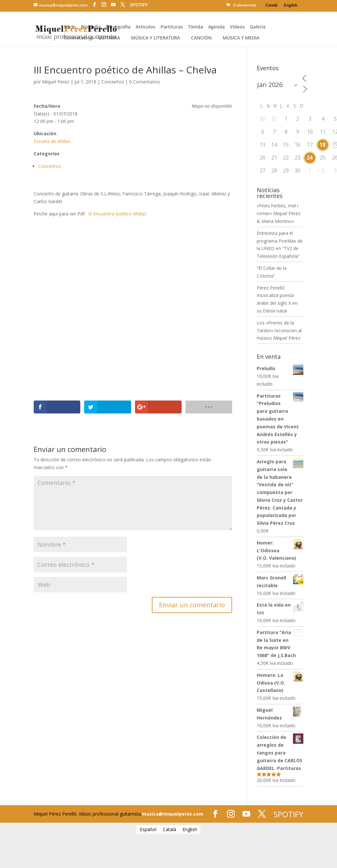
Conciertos (113, 82)
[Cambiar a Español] (148, 830)
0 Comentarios (145, 82)
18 (322, 145)
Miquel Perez (56, 82)
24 (309, 158)
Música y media (241, 38)
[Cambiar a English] (291, 5)
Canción (201, 38)
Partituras (172, 27)
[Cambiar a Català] (271, 5)
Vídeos (237, 27)
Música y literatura (156, 38)
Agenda (216, 27)
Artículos (146, 27)
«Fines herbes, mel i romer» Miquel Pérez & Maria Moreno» (279, 213)
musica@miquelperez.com (173, 814)
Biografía (91, 27)
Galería (258, 27)
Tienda (196, 27)
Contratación (78, 38)
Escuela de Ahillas (52, 141)
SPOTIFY (139, 5)
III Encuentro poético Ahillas (118, 214)
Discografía (118, 27)
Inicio (70, 27)
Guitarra (109, 38)
